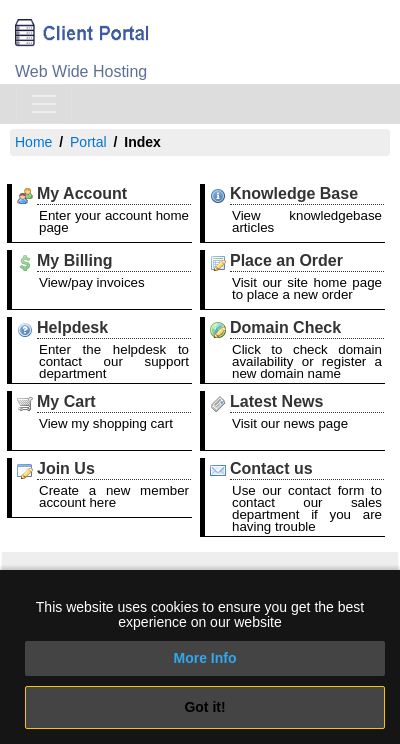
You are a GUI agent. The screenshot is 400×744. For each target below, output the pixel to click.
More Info (205, 658)
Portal (88, 142)
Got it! (204, 707)
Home (33, 142)
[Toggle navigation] (44, 104)
